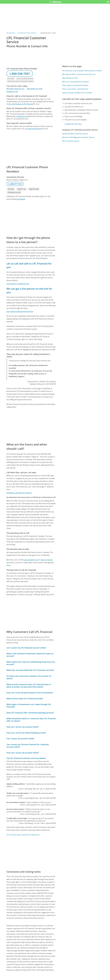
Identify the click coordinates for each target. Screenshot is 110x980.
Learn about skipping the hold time (20, 311)
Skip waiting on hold (35, 89)
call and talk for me (31, 560)
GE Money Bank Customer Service (75, 134)
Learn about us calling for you (18, 284)
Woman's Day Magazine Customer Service (78, 137)
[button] (108, 2)
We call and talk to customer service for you (79, 74)
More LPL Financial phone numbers (76, 82)
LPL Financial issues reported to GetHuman (23, 835)
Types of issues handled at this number (77, 93)
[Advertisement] (31, 147)
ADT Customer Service (71, 141)
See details (21, 199)
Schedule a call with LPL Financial (19, 493)
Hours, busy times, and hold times (75, 89)
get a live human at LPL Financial (21, 104)
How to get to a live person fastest (75, 85)
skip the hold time (35, 129)
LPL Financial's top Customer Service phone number (82, 71)
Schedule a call (12, 92)
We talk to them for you (15, 89)
